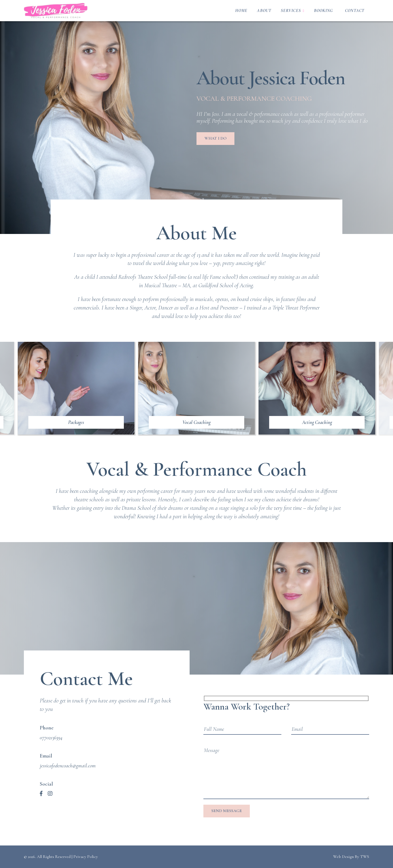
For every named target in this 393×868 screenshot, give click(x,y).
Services (291, 11)
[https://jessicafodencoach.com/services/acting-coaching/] (317, 388)
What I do (215, 138)
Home (241, 11)
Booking (324, 11)
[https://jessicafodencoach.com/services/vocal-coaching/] (196, 388)
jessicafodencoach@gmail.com (68, 766)
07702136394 (51, 738)
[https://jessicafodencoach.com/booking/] (76, 388)
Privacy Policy (86, 857)
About (264, 11)
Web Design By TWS (351, 857)
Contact (355, 11)
